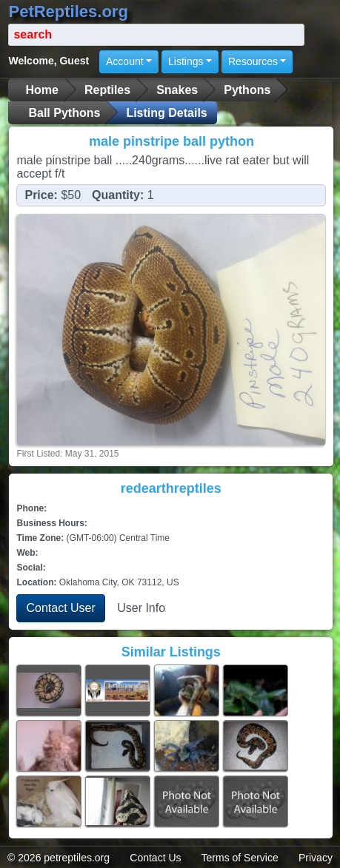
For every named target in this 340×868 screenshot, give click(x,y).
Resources (253, 61)
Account (125, 61)
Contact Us (155, 858)
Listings (186, 61)
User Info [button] (141, 608)
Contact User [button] (60, 608)
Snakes (177, 90)
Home (41, 90)
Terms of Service (240, 858)
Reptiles (107, 90)
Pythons (247, 90)
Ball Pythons (64, 113)
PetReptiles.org (68, 11)
